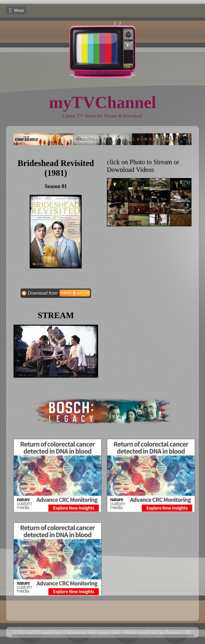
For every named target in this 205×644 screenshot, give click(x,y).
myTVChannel (103, 102)
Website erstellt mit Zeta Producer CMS (157, 632)
